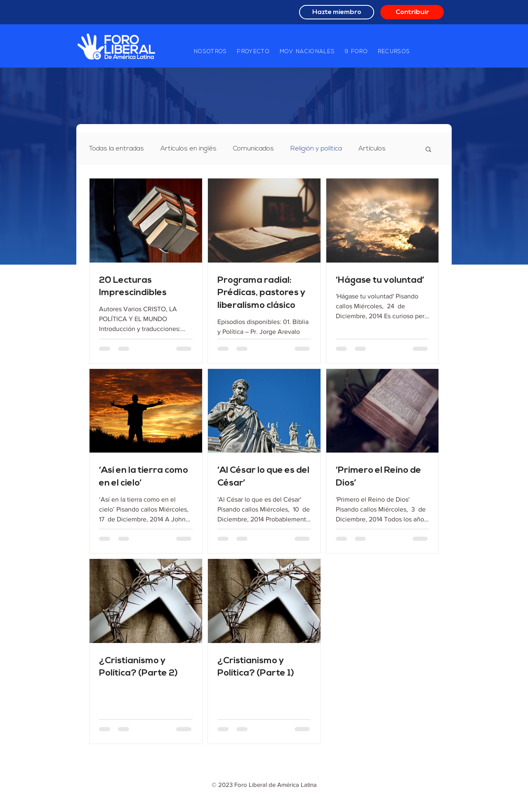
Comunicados (253, 149)
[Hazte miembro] (337, 12)
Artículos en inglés (189, 149)
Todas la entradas (117, 149)
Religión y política (316, 149)
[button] (210, 52)
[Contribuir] (412, 12)
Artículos (372, 149)
